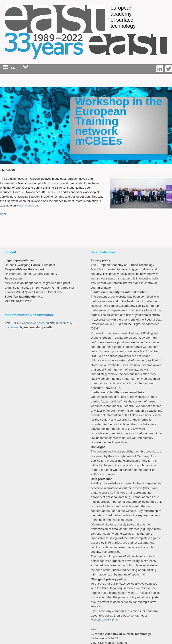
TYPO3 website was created (30, 323)
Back (3, 214)
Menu (15, 67)
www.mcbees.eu (27, 205)
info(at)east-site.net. (107, 620)
